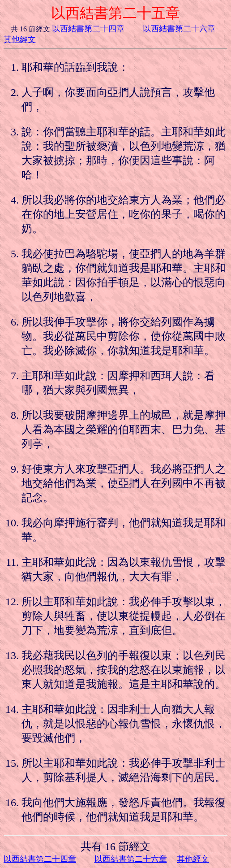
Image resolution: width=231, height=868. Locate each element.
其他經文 (20, 39)
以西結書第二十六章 (179, 29)
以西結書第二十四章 (88, 29)
